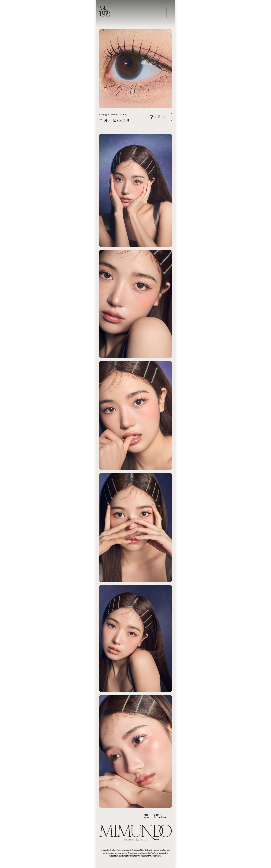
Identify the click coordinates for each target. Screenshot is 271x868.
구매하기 (158, 117)
